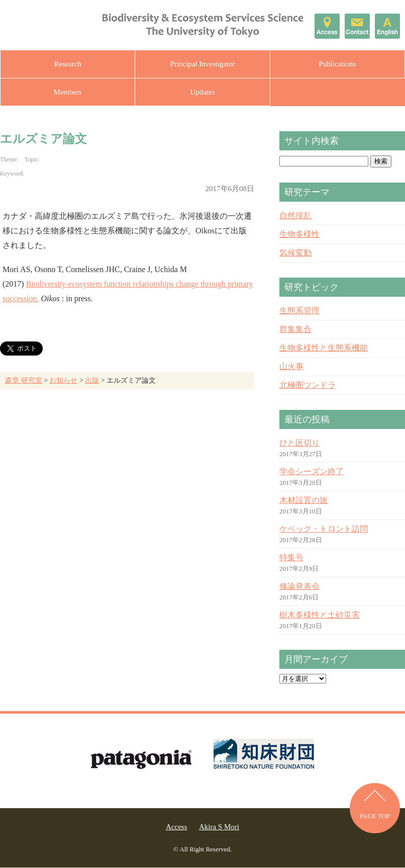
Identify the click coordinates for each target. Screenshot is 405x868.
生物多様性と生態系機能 (324, 348)
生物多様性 (299, 235)
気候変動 (295, 253)
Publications (337, 64)
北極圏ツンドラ (308, 385)
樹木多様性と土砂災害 (320, 615)
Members (68, 92)
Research (68, 64)
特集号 (291, 558)
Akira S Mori (219, 827)
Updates (202, 92)
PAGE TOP (375, 817)
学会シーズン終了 (312, 472)
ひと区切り (299, 443)
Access (176, 827)
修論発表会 (299, 587)
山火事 (291, 367)
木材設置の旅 (303, 501)
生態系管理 (299, 311)
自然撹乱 (295, 216)
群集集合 (295, 330)
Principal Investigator (202, 64)
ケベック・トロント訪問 (324, 529)
